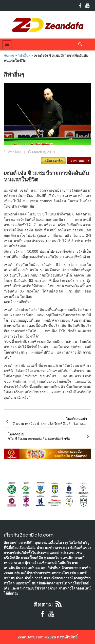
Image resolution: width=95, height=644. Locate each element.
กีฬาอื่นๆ (24, 56)
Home (9, 56)
